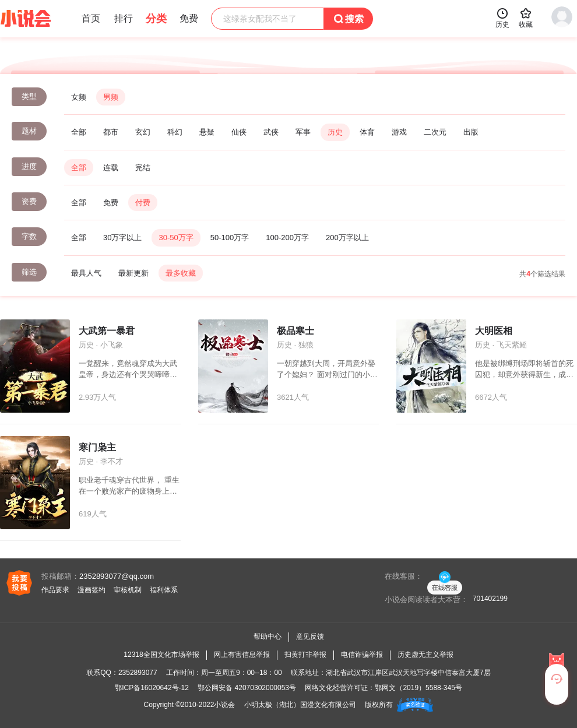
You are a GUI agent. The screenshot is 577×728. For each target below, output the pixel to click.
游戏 (399, 132)
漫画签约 (92, 590)
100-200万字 (287, 238)
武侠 (271, 132)
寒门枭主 (97, 447)
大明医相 (494, 331)
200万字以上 (347, 238)
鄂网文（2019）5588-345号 (418, 688)
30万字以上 (122, 238)
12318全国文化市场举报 (161, 655)
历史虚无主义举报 (425, 655)
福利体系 (164, 590)
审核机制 (128, 590)
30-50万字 (176, 238)
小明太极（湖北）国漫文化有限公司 (300, 705)
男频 (111, 97)
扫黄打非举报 (305, 655)
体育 (367, 132)
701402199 (490, 599)
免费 (111, 203)
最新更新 (133, 273)
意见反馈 (310, 636)
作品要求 (55, 590)
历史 (335, 132)
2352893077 (138, 673)
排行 (124, 18)
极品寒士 (295, 331)
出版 (471, 132)
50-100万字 (230, 238)
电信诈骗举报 (362, 655)
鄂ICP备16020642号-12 (152, 688)
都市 (111, 132)
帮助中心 (268, 636)
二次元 (435, 132)
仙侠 (239, 132)
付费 (143, 203)
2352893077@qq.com (117, 576)
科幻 (175, 132)
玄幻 (143, 132)
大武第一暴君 (107, 331)
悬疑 (207, 132)
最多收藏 (181, 273)
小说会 (224, 705)
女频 (79, 97)
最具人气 (86, 273)
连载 (111, 168)
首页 (91, 18)
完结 (143, 168)
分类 (156, 19)
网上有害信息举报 (242, 655)
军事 (303, 132)
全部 (79, 132)
